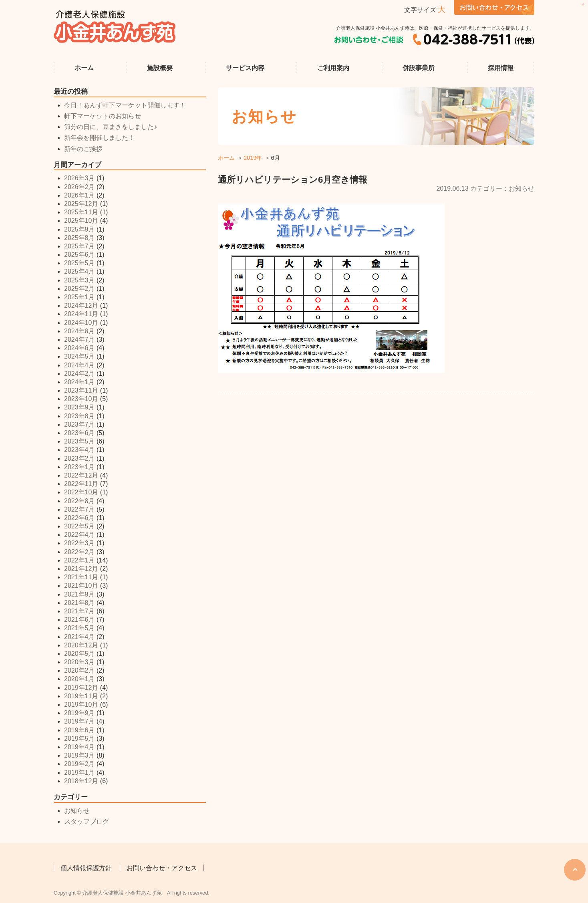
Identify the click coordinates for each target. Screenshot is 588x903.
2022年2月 (80, 552)
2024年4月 (80, 365)
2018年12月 (81, 781)
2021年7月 (80, 611)
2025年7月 (80, 246)
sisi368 (583, 4)
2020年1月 (80, 679)
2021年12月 (81, 569)
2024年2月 (80, 374)
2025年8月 (80, 238)
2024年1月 (80, 382)
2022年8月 (80, 501)
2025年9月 (80, 229)
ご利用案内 (333, 68)
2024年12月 (81, 305)
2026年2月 (80, 187)
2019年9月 (80, 713)
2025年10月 (81, 221)
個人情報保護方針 (86, 868)
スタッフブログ (87, 821)
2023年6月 (80, 433)
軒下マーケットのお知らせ (103, 116)
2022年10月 (81, 492)
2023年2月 (80, 459)
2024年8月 (80, 331)
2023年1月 (80, 467)
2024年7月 (80, 340)
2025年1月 (80, 297)
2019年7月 (80, 721)
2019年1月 (80, 773)
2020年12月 (81, 645)
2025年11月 (81, 212)
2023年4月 (80, 450)
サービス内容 (245, 68)
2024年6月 (80, 348)
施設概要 (160, 68)
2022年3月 (80, 543)
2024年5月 (80, 356)
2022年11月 (81, 484)
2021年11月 (81, 577)
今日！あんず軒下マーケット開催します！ (125, 105)
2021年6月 (80, 620)
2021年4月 (80, 637)
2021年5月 (80, 628)
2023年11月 (81, 390)
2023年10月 (81, 399)
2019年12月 (81, 688)
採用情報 (501, 68)
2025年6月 (80, 255)
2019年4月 (80, 747)
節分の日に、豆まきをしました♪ (111, 127)
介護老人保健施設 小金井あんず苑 (115, 26)
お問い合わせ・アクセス (162, 868)
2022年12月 (81, 475)
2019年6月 (80, 730)
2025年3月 (80, 280)
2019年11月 (81, 696)
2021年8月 (80, 603)
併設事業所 (419, 68)
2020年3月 (80, 662)
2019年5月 (80, 739)
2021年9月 (80, 594)
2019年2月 (80, 764)
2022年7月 (80, 509)
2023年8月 (80, 416)
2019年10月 (81, 704)
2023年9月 (80, 407)
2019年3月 (80, 755)
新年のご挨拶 (83, 149)
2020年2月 (80, 670)
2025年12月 (81, 204)
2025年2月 (80, 289)
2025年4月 (80, 271)
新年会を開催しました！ (99, 138)
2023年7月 (80, 424)
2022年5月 (80, 526)
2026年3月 (80, 178)
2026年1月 (80, 195)
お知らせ (77, 811)
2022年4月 (80, 535)
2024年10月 (81, 323)
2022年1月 (80, 560)
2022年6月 (80, 518)
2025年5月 (80, 263)
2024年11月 (81, 314)
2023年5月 (80, 441)
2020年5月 (80, 654)
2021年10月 (81, 586)
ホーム (84, 68)
